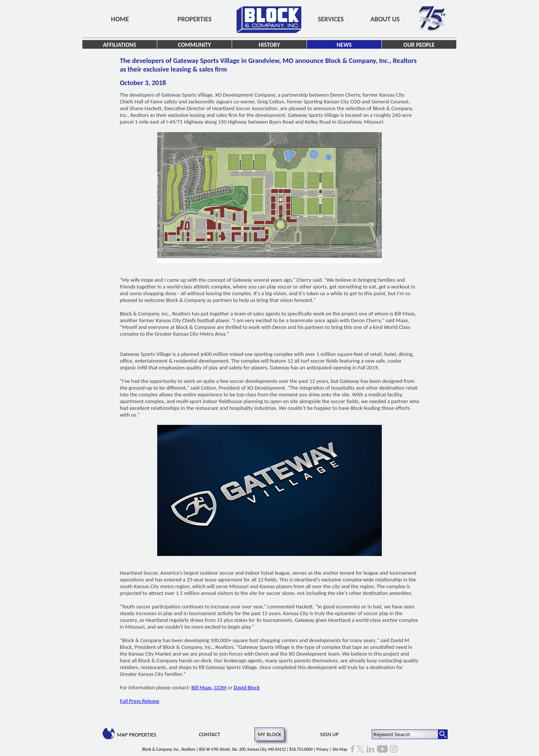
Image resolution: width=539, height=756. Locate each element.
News (344, 45)
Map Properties (136, 735)
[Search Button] (443, 734)
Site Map (340, 749)
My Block (270, 734)
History (269, 45)
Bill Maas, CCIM (209, 687)
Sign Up (329, 734)
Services (331, 19)
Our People (419, 45)
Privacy (323, 749)
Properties (194, 19)
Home (120, 19)
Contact (210, 734)
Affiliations (120, 45)
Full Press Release (140, 701)
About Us (385, 19)
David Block (246, 687)
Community (194, 45)
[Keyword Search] (405, 734)
